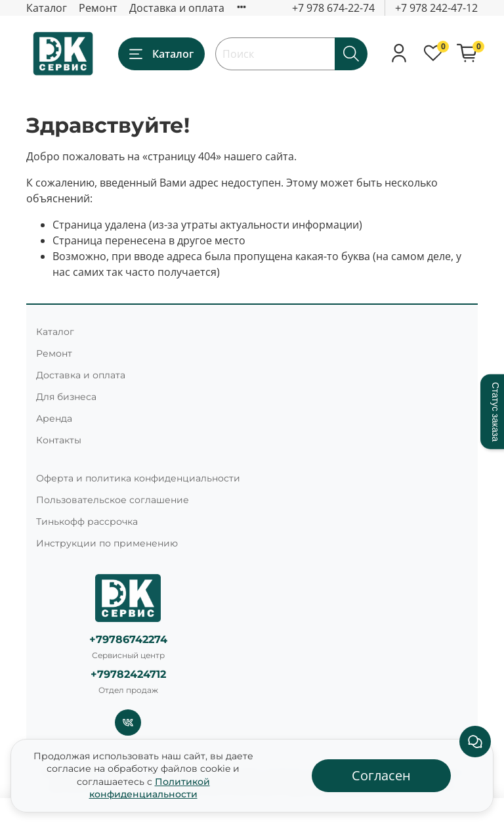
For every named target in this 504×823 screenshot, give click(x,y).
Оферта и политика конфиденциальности (138, 478)
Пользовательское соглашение (113, 500)
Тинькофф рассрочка (87, 522)
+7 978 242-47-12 (436, 8)
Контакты (59, 440)
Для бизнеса (66, 397)
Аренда (54, 418)
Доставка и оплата (177, 8)
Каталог (47, 8)
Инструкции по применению (107, 543)
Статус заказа (495, 411)
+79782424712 (128, 674)
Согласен (381, 775)
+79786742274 (128, 639)
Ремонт (98, 8)
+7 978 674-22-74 (333, 8)
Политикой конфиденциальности (150, 788)
